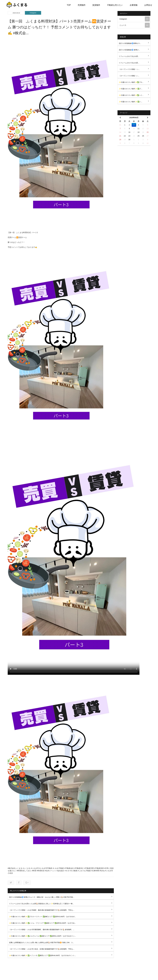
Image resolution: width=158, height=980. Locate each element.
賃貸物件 (96, 5)
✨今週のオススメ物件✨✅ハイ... (131, 95)
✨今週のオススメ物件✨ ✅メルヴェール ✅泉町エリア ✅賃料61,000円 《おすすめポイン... (42, 936)
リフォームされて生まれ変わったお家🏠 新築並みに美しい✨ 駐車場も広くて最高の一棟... (41, 904)
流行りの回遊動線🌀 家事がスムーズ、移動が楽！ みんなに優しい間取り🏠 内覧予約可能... (42, 897)
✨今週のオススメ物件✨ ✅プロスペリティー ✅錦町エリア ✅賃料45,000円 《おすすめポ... (42, 917)
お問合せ (148, 5)
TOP (69, 5)
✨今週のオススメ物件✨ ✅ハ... (131, 102)
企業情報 (134, 5)
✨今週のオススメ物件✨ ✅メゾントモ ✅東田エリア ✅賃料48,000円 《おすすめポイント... (42, 955)
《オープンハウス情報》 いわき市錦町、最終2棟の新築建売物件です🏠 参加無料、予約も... (42, 910)
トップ (49, 976)
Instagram (33, 13)
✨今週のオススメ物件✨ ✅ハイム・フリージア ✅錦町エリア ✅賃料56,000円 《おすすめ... (42, 923)
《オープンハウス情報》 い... (129, 69)
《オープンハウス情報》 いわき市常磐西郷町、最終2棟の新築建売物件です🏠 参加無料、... (42, 930)
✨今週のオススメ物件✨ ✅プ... (131, 89)
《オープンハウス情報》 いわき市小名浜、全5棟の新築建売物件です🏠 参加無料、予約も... (42, 949)
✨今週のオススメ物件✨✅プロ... (131, 82)
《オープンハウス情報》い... (129, 76)
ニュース (135, 25)
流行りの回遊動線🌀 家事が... (129, 50)
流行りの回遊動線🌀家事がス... (130, 43)
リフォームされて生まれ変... (129, 56)
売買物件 (82, 5)
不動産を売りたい (115, 5)
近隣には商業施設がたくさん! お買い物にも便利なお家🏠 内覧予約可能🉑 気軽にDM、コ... (42, 943)
